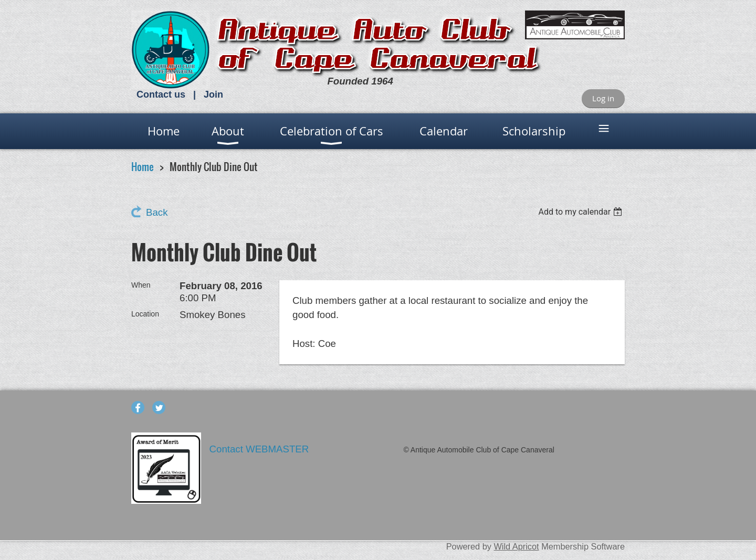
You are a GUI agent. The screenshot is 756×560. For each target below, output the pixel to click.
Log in (603, 98)
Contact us (161, 94)
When (141, 285)
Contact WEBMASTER (261, 449)
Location (145, 314)
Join (213, 94)
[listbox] (581, 212)
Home (143, 167)
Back (157, 212)
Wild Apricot (516, 546)
